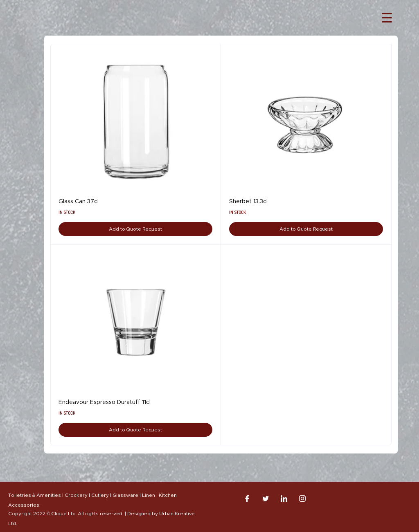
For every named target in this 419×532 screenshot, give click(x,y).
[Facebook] (247, 498)
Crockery (76, 495)
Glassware (125, 495)
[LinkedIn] (284, 498)
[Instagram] (302, 498)
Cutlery (100, 495)
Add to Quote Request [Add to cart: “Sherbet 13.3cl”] (306, 229)
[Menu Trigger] (387, 17)
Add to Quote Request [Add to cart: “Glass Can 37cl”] (135, 229)
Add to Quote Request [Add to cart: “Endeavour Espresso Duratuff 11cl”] (135, 430)
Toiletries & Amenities (35, 495)
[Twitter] (266, 498)
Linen (149, 495)
